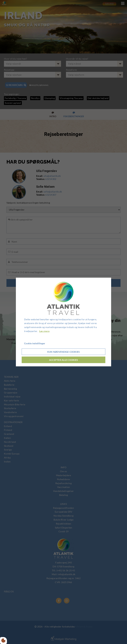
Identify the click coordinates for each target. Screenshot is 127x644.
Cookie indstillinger (35, 343)
